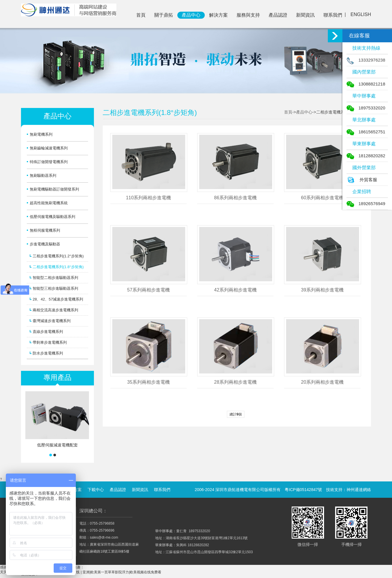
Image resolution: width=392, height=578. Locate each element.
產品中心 (191, 15)
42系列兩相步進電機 (235, 290)
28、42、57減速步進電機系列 (58, 299)
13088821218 (366, 84)
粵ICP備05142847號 (303, 490)
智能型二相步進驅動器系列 (55, 278)
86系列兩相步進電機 (235, 198)
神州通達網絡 (359, 490)
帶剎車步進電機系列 (50, 342)
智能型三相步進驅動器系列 (55, 288)
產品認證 (278, 15)
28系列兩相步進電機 (235, 382)
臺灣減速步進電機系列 (52, 321)
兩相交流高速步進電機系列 (55, 310)
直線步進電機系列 (48, 332)
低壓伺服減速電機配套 (57, 445)
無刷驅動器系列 (43, 176)
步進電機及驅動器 (45, 244)
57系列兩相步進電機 (148, 290)
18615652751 (366, 132)
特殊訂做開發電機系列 (49, 162)
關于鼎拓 (164, 15)
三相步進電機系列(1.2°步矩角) (58, 256)
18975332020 (366, 108)
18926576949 (366, 204)
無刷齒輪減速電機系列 (49, 148)
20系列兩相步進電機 (322, 382)
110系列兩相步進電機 (149, 198)
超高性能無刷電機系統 (49, 203)
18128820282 (366, 156)
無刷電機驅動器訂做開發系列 (54, 189)
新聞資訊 (305, 15)
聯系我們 (333, 15)
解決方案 (218, 15)
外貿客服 (362, 180)
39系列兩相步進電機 (322, 290)
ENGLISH (361, 14)
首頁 (141, 15)
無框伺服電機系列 (45, 230)
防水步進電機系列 (48, 353)
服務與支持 (248, 15)
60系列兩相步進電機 (322, 198)
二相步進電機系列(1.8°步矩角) (58, 267)
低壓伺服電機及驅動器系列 (52, 217)
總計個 (236, 414)
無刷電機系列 (41, 134)
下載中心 (96, 490)
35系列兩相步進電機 (148, 382)
